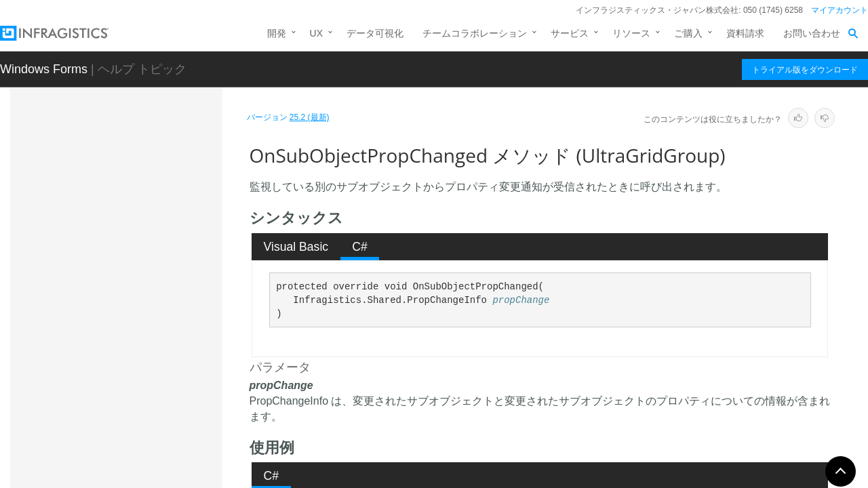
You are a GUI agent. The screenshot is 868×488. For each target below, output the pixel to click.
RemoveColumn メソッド (165, 369)
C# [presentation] (360, 247)
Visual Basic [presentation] (296, 247)
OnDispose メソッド (154, 308)
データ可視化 (375, 33)
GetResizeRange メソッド (162, 277)
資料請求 (745, 33)
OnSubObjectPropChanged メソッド (163, 338)
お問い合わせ (812, 33)
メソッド (117, 164)
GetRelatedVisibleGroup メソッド (163, 240)
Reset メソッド (143, 392)
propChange (521, 300)
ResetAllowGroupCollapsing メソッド (164, 423)
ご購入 (688, 33)
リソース (631, 33)
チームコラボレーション (475, 33)
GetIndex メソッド (150, 209)
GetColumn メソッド (155, 186)
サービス (570, 33)
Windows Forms (44, 69)
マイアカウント (840, 10)
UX (316, 33)
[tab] (296, 247)
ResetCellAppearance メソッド (163, 460)
